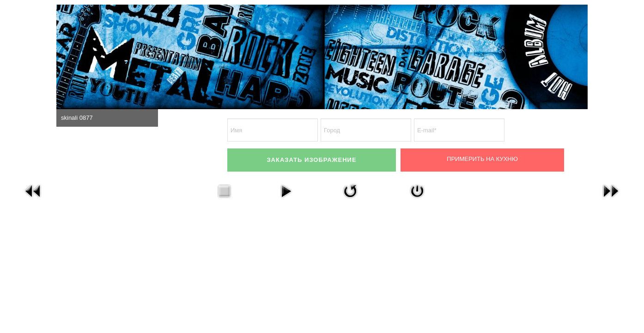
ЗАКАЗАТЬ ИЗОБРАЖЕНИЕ (311, 160)
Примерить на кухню (482, 159)
